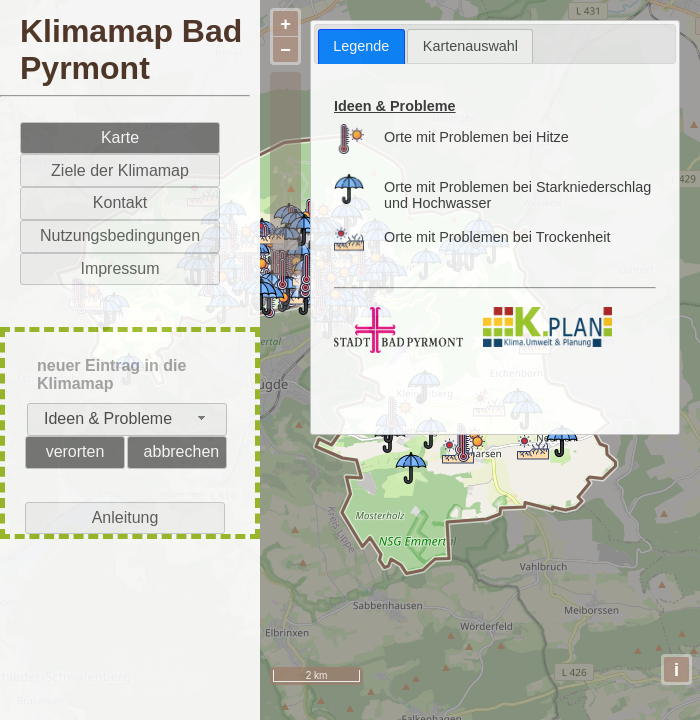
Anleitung (125, 517)
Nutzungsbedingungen (120, 235)
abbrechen (182, 451)
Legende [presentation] (361, 46)
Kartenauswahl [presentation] (470, 46)
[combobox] (127, 419)
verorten (75, 451)
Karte (120, 137)
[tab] (361, 46)
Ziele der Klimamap (120, 170)
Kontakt (120, 202)
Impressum (119, 268)
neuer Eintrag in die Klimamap (111, 374)
